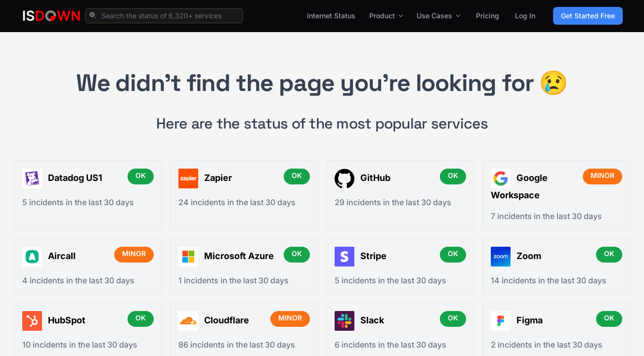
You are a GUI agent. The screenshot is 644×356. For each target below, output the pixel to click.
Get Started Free (588, 16)
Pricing (488, 16)
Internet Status (331, 16)
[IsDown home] (51, 16)
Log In (525, 16)
